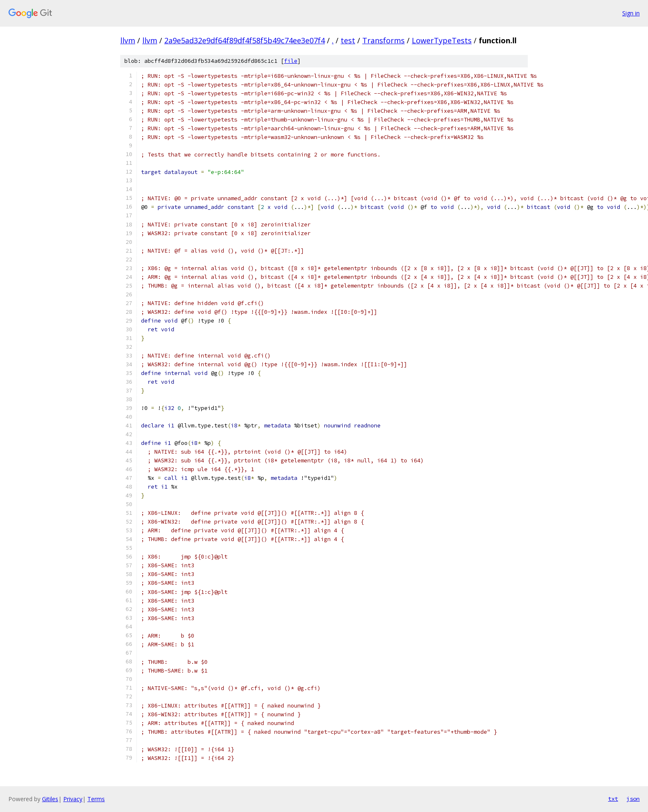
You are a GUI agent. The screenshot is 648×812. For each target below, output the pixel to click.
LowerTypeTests (442, 40)
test (348, 40)
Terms (96, 799)
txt (613, 799)
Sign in (631, 13)
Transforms (383, 40)
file (291, 61)
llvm (128, 40)
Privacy (73, 799)
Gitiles (50, 799)
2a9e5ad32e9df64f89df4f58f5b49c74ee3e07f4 (245, 40)
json (633, 799)
